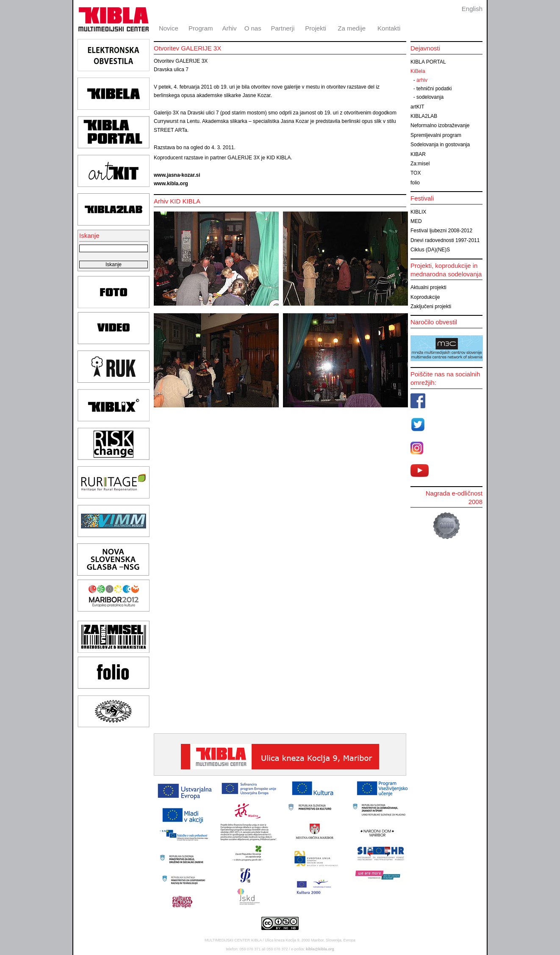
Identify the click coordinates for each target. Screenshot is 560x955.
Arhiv (229, 28)
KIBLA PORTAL (428, 62)
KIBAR (418, 154)
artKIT (417, 107)
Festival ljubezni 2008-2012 (441, 231)
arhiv (422, 80)
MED (416, 221)
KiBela (418, 71)
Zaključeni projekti (431, 306)
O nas (253, 28)
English (472, 9)
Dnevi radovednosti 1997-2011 (445, 240)
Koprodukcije (425, 297)
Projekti (316, 28)
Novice (169, 28)
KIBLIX (418, 212)
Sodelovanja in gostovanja (440, 145)
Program (201, 28)
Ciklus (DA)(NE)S (430, 250)
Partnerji (283, 28)
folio (415, 183)
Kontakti (389, 28)
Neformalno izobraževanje (440, 125)
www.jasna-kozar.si (177, 175)
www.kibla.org (171, 184)
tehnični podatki (434, 89)
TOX (416, 173)
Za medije (352, 28)
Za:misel (420, 164)
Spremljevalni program (436, 135)
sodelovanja (430, 97)
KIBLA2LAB (424, 116)
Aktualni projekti (428, 287)
